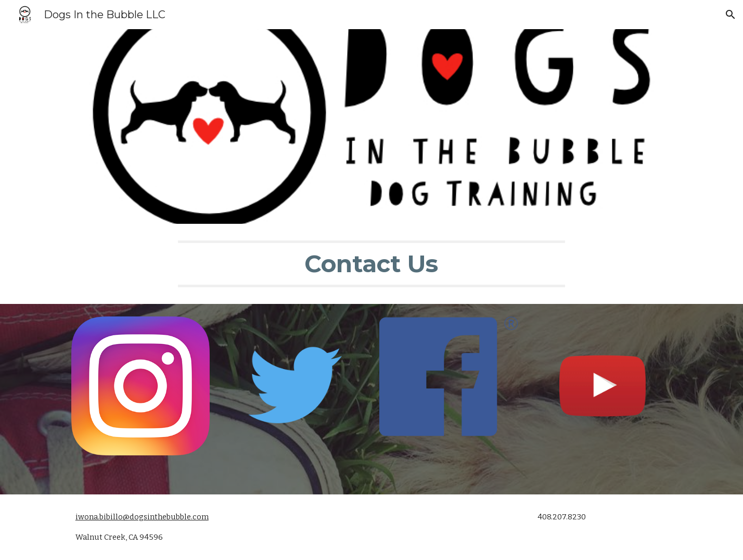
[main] (371, 264)
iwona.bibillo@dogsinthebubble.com (142, 517)
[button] (731, 15)
